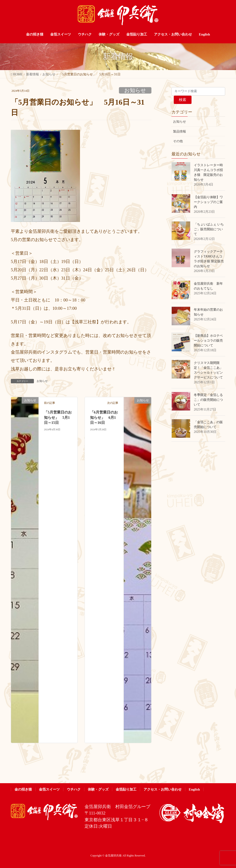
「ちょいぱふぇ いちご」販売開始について (209, 229)
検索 (183, 100)
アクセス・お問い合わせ (163, 789)
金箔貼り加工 (126, 789)
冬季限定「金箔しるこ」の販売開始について (208, 400)
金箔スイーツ (49, 789)
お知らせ (135, 90)
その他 (178, 141)
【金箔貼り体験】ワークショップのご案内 (208, 202)
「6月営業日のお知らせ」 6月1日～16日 (104, 417)
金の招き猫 (23, 789)
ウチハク (74, 789)
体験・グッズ (98, 789)
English (194, 789)
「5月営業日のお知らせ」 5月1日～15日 (58, 417)
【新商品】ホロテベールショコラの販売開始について (208, 341)
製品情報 (180, 131)
